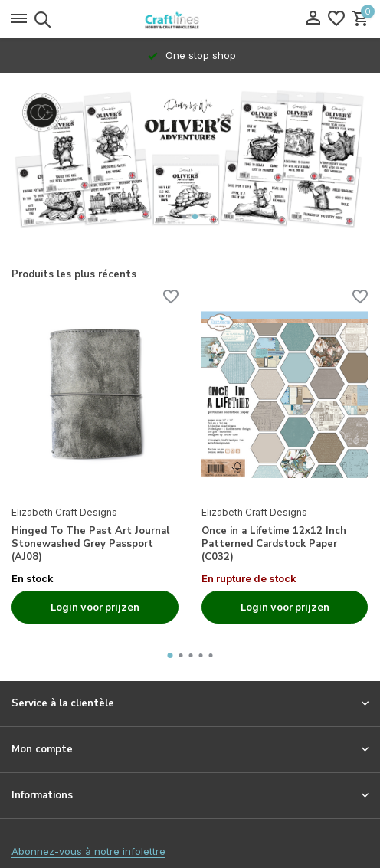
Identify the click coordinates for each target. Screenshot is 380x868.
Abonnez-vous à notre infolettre (88, 851)
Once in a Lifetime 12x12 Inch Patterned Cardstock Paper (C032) (274, 544)
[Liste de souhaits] (336, 19)
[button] (184, 216)
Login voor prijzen (95, 607)
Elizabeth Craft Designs (64, 512)
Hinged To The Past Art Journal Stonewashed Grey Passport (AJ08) (90, 544)
